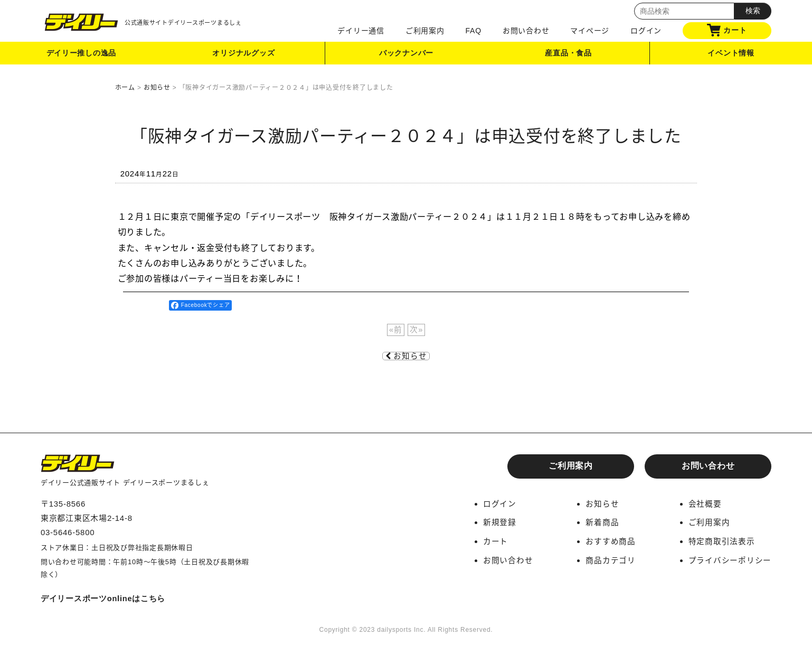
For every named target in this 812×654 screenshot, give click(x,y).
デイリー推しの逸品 (81, 55)
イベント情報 (731, 55)
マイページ (590, 31)
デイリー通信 (361, 31)
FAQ (474, 31)
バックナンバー (406, 55)
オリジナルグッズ (244, 55)
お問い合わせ (526, 31)
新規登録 (500, 522)
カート (727, 30)
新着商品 (602, 522)
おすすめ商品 (611, 541)
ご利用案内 (425, 31)
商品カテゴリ (611, 559)
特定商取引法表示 (722, 541)
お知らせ (406, 356)
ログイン (646, 31)
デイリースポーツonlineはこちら (103, 598)
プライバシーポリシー (730, 559)
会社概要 (705, 504)
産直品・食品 (569, 55)
